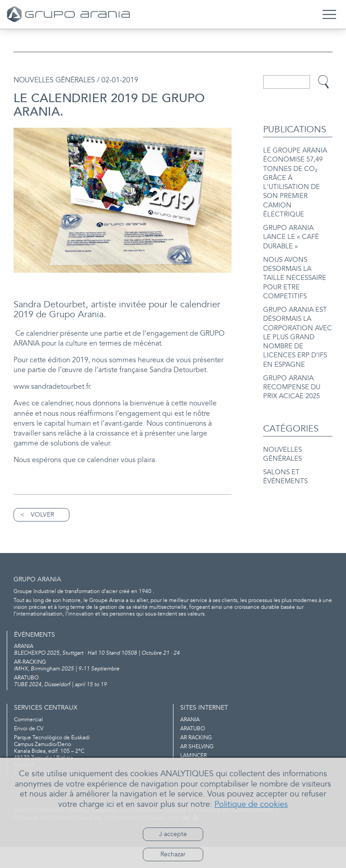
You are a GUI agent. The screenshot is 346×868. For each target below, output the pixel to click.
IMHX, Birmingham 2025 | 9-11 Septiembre (173, 687)
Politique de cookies (251, 804)
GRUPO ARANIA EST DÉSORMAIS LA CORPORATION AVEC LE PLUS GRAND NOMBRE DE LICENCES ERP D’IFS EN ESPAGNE (298, 325)
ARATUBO (193, 750)
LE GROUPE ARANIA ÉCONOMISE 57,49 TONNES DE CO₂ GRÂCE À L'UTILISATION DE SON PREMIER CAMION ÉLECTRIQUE (295, 181)
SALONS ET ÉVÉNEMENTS (285, 459)
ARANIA (190, 741)
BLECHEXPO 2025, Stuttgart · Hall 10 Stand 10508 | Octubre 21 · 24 (173, 671)
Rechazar (173, 854)
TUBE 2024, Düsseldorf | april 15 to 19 (173, 702)
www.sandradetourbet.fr (57, 398)
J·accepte (173, 834)
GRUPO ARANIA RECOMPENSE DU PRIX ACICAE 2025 (292, 372)
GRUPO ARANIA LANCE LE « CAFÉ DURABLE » (291, 232)
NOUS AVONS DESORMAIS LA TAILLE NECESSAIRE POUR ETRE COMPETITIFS (295, 270)
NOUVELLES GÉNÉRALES (282, 437)
